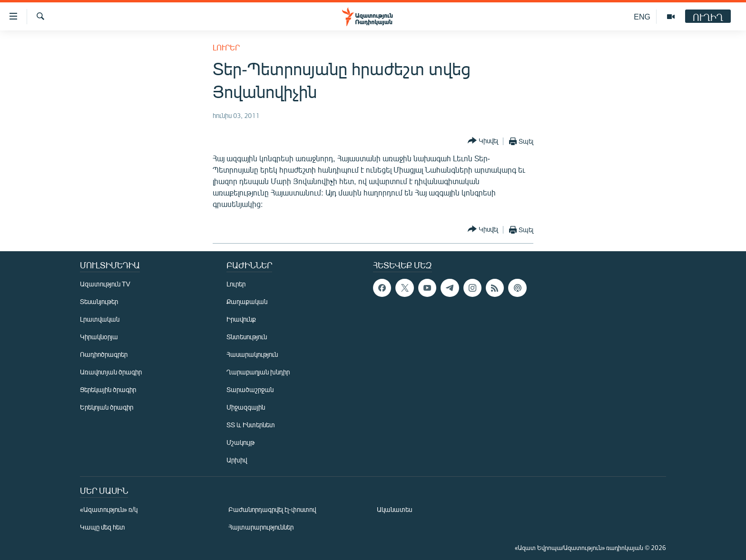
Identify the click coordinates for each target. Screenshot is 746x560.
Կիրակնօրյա (99, 337)
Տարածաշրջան (250, 389)
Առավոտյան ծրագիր (111, 372)
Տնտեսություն (247, 337)
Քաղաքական (247, 301)
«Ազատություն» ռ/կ (109, 509)
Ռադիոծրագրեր (104, 354)
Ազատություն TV (105, 284)
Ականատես (394, 509)
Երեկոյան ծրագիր (107, 407)
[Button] (483, 141)
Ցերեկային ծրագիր (108, 389)
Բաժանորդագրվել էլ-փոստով (272, 509)
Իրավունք (241, 319)
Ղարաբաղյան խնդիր (258, 372)
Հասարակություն (252, 354)
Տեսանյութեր (99, 301)
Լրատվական (100, 319)
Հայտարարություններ (261, 527)
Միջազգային (246, 407)
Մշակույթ (240, 442)
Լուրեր (226, 47)
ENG (642, 16)
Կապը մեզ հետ (103, 527)
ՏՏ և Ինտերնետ (251, 425)
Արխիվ (237, 460)
